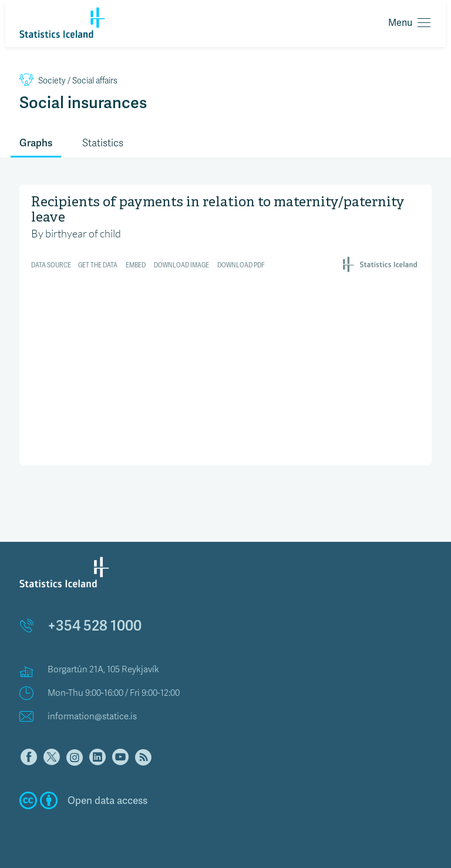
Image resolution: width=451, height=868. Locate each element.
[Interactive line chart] (225, 324)
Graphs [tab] (36, 143)
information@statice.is (92, 716)
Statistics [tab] (103, 143)
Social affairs (68, 81)
